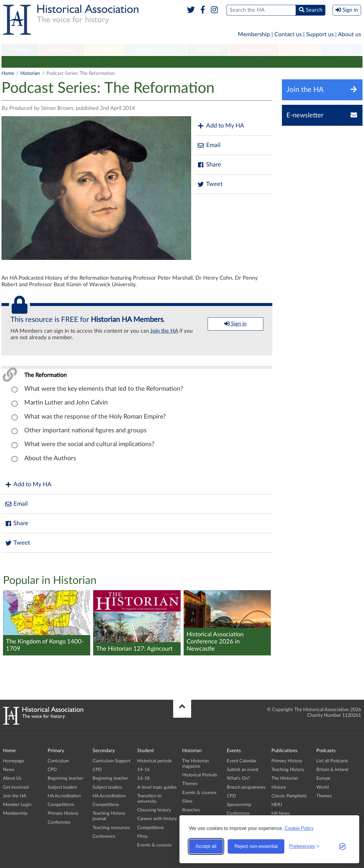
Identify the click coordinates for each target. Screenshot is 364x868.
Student (104, 50)
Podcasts (300, 50)
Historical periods (155, 761)
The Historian (285, 778)
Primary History (63, 813)
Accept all (206, 846)
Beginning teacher (65, 778)
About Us (12, 778)
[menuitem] (20, 50)
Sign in (235, 324)
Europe (323, 778)
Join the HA (164, 331)
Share (209, 165)
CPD (52, 770)
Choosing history (154, 810)
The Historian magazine (29, 62)
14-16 (144, 770)
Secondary (62, 50)
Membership (254, 35)
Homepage (14, 761)
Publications (254, 50)
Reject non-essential (256, 846)
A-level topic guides (157, 787)
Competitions (61, 805)
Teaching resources (111, 828)
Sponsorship (239, 805)
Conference (321, 62)
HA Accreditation (64, 796)
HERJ (277, 805)
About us (349, 35)
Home (8, 73)
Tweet (210, 184)
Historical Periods (81, 62)
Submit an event (283, 62)
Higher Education (155, 50)
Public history (242, 62)
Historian (208, 50)
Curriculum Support (111, 761)
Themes (117, 62)
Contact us (288, 35)
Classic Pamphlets (289, 796)
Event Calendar (242, 761)
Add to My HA (221, 126)
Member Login (17, 805)
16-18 (144, 778)
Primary (20, 50)
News (9, 770)
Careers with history (157, 819)
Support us (320, 35)
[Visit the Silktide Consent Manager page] (342, 846)
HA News (281, 813)
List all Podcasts (332, 761)
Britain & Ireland (332, 770)
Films (185, 62)
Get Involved (16, 787)
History (279, 787)
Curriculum (58, 761)
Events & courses (152, 62)
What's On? (238, 778)
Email (209, 145)
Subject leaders (62, 787)
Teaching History (288, 770)
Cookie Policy (299, 828)
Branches (342, 50)
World (323, 787)
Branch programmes (246, 787)
